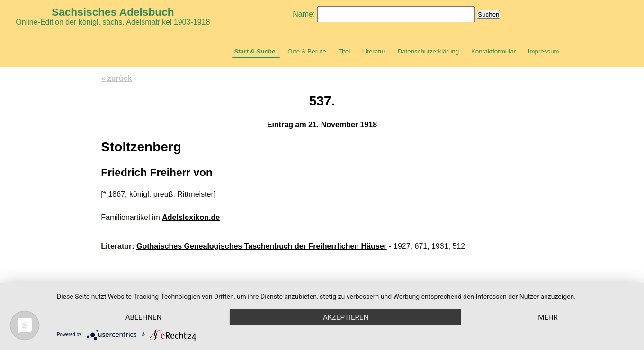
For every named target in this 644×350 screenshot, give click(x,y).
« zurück (116, 78)
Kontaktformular (493, 51)
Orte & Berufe (307, 51)
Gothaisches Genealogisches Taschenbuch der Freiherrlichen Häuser (262, 246)
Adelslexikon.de (191, 217)
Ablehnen (143, 317)
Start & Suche (255, 51)
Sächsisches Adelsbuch (113, 12)
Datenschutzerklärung (429, 51)
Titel (344, 51)
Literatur (374, 51)
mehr (548, 317)
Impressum (544, 51)
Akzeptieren (346, 317)
